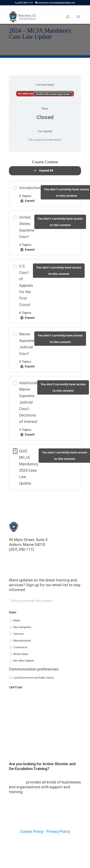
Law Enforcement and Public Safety (34, 678)
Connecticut (20, 647)
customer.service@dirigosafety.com (40, 554)
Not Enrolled (26, 94)
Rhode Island (21, 654)
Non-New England (24, 661)
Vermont (18, 634)
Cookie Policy (32, 832)
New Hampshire (22, 627)
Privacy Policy (58, 832)
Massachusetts (22, 641)
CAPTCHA (16, 687)
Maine (17, 620)
